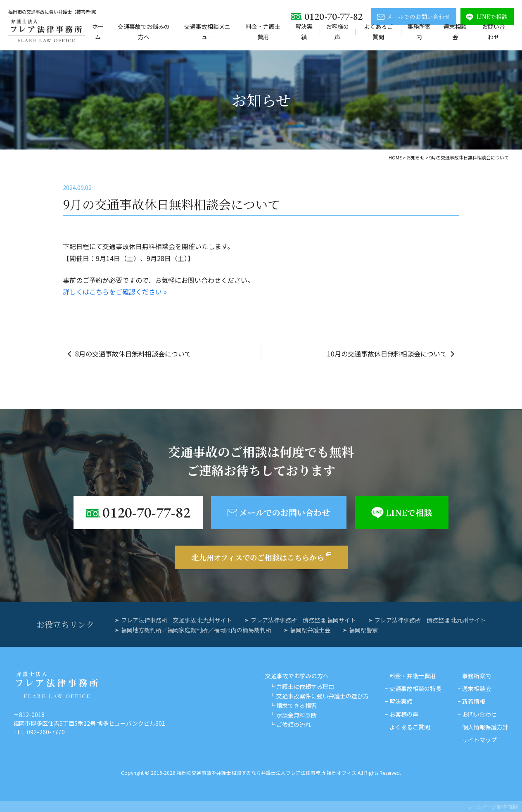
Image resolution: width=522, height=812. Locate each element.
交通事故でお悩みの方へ (144, 32)
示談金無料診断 (297, 715)
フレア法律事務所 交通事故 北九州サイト (177, 620)
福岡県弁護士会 (310, 630)
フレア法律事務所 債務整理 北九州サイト (430, 620)
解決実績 (304, 32)
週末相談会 (455, 32)
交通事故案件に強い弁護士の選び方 (323, 696)
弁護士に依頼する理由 (305, 686)
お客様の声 (337, 32)
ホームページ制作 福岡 (492, 806)
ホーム (98, 32)
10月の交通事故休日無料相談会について (387, 354)
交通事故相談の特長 (415, 689)
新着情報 (474, 701)
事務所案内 (419, 32)
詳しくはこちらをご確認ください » (115, 292)
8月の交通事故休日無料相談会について (133, 354)
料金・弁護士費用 (263, 32)
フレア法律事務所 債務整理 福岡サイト (303, 620)
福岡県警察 (363, 630)
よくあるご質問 (378, 32)
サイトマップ (479, 740)
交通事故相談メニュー (207, 32)
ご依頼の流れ (294, 724)
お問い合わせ (494, 32)
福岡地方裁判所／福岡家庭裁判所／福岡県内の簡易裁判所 (196, 630)
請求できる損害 (297, 705)
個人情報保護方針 (485, 727)
